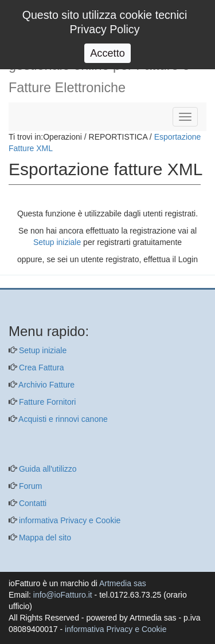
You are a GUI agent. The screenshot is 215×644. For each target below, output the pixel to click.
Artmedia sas (123, 583)
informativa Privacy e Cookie (69, 520)
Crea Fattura (40, 368)
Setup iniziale (57, 242)
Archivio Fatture (46, 385)
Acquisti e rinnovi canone (62, 419)
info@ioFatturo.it (63, 595)
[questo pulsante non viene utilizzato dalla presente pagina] (17, 282)
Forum (29, 486)
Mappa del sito (44, 538)
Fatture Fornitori (46, 402)
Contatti (32, 503)
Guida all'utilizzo (47, 469)
